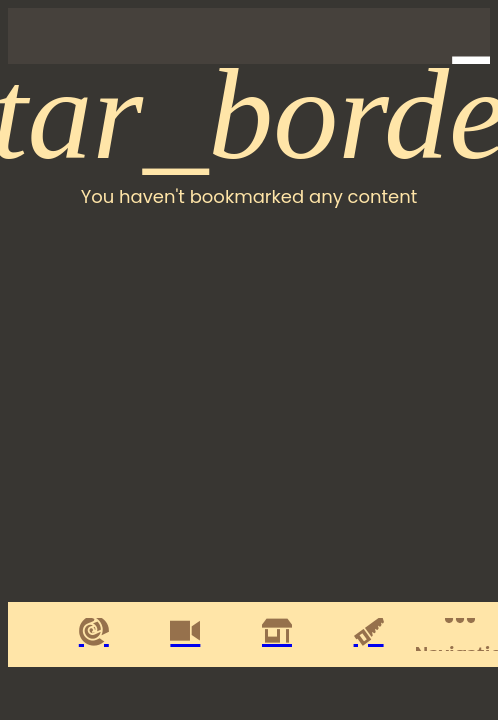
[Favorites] (410, 36)
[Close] (36, 36)
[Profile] (462, 36)
